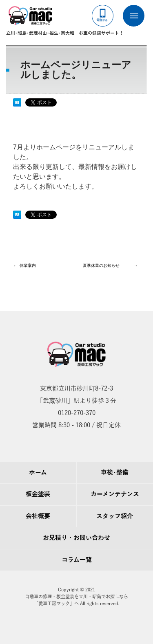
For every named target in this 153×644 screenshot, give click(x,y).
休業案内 (28, 265)
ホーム (38, 473)
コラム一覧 (77, 560)
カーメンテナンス (115, 494)
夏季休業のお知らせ (101, 265)
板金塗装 (38, 494)
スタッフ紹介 (115, 516)
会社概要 (38, 516)
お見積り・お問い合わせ (76, 538)
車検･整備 (115, 473)
